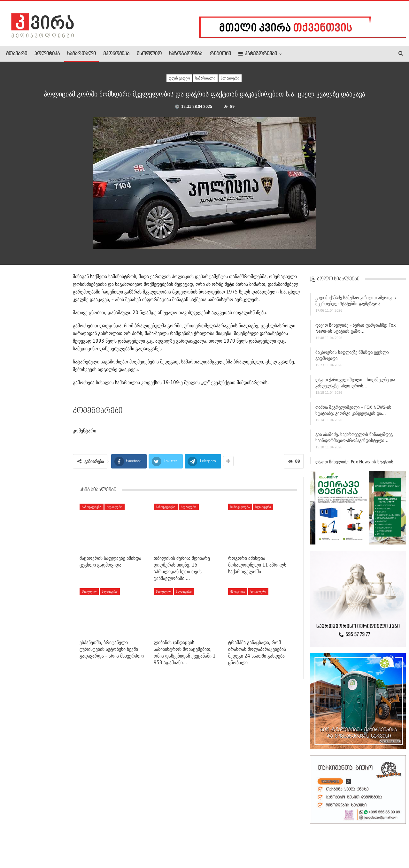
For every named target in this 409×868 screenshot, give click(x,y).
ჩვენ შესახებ (17, 844)
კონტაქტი (74, 844)
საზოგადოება (186, 54)
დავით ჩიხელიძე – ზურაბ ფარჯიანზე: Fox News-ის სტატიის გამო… (355, 331)
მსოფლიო (149, 54)
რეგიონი (220, 54)
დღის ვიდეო (179, 78)
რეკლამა (47, 844)
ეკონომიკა (116, 54)
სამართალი (81, 54)
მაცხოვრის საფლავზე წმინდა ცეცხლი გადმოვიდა (352, 358)
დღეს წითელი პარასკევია (49, 642)
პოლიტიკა (47, 54)
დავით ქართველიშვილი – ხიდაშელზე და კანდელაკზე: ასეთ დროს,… (355, 385)
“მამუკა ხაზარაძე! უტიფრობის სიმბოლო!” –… (50, 522)
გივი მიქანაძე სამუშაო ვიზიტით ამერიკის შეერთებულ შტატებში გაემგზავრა (356, 303)
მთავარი (17, 54)
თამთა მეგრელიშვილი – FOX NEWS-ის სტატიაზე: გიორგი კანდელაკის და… (353, 413)
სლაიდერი (230, 78)
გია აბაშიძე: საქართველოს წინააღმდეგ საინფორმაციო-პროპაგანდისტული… (354, 440)
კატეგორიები (258, 54)
